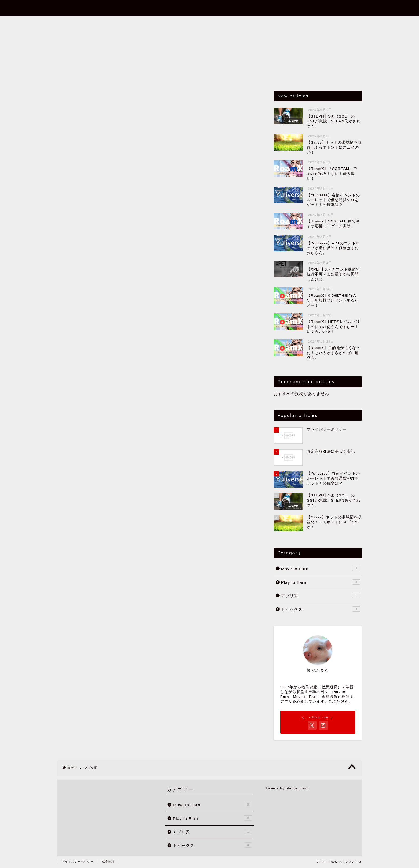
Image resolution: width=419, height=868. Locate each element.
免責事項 (108, 862)
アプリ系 (234, 22)
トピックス (266, 22)
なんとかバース (210, 8)
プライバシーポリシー (77, 862)
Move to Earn (157, 22)
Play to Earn (198, 22)
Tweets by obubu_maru (287, 788)
